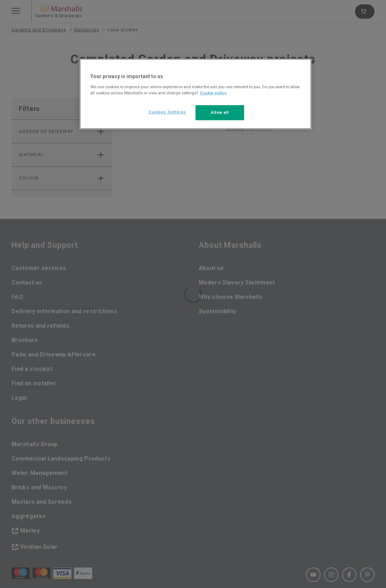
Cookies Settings (167, 112)
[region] (195, 94)
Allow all (220, 112)
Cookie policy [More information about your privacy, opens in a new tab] (213, 93)
